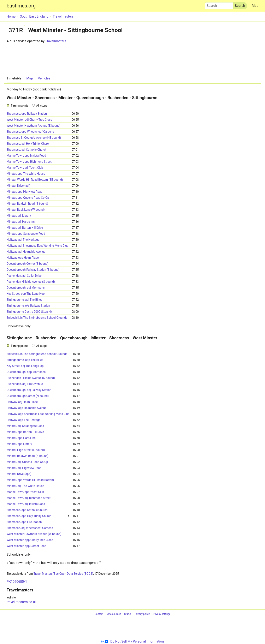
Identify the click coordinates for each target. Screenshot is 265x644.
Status (128, 614)
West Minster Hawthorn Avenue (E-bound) (34, 126)
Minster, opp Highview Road (25, 192)
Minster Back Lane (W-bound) (26, 210)
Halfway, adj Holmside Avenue (26, 252)
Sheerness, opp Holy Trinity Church (38, 516)
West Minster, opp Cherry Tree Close (30, 540)
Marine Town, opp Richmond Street (29, 162)
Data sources (114, 614)
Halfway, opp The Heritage (23, 420)
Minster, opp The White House (26, 174)
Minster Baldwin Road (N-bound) (28, 456)
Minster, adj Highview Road (24, 468)
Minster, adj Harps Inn (21, 222)
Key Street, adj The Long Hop (25, 366)
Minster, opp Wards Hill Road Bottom (30, 480)
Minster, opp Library (19, 444)
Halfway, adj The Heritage (23, 240)
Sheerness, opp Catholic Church (27, 510)
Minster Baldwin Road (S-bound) (27, 204)
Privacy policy (142, 614)
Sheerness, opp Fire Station (24, 522)
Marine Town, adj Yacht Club (25, 168)
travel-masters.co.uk (22, 602)
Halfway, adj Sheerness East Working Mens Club (38, 246)
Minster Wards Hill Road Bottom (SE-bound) (35, 180)
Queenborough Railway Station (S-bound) (33, 270)
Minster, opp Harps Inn (21, 438)
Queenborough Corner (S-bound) (27, 264)
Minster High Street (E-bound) (26, 450)
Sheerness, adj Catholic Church (27, 150)
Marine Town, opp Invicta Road (26, 156)
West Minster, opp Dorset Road (26, 546)
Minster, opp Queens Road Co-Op (28, 198)
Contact (99, 614)
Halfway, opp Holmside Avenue (26, 408)
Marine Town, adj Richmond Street (29, 498)
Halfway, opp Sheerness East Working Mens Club (38, 414)
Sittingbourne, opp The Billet (25, 360)
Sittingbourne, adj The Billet (24, 300)
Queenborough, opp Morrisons (26, 372)
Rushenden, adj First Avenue (25, 384)
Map (255, 6)
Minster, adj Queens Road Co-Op (27, 462)
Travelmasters (56, 41)
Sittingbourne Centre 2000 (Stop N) (29, 312)
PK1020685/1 (17, 582)
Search (219, 5)
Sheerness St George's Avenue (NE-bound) (34, 138)
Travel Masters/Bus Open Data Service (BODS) (63, 574)
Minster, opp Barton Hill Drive (25, 432)
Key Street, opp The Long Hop (26, 294)
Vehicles (44, 78)
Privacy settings (162, 614)
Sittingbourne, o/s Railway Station (28, 306)
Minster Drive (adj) (18, 186)
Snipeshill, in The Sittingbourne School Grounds (37, 318)
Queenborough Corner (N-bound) (28, 396)
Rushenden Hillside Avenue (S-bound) (31, 282)
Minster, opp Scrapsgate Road (26, 234)
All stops (42, 106)
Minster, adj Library (19, 216)
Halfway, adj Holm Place (22, 402)
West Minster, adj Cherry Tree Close (29, 120)
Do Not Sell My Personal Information (132, 641)
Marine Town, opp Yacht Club (25, 492)
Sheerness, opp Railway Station (27, 114)
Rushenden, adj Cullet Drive (24, 276)
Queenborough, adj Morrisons (26, 288)
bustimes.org (21, 6)
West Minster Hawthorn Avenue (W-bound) (34, 534)
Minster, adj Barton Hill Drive (25, 228)
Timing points (20, 106)
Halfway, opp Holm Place (23, 258)
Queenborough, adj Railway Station (29, 390)
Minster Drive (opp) (19, 474)
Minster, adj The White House (25, 486)
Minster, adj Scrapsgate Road (25, 426)
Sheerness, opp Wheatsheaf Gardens (30, 132)
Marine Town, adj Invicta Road (26, 504)
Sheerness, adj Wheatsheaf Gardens (30, 528)
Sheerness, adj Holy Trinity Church (28, 144)
